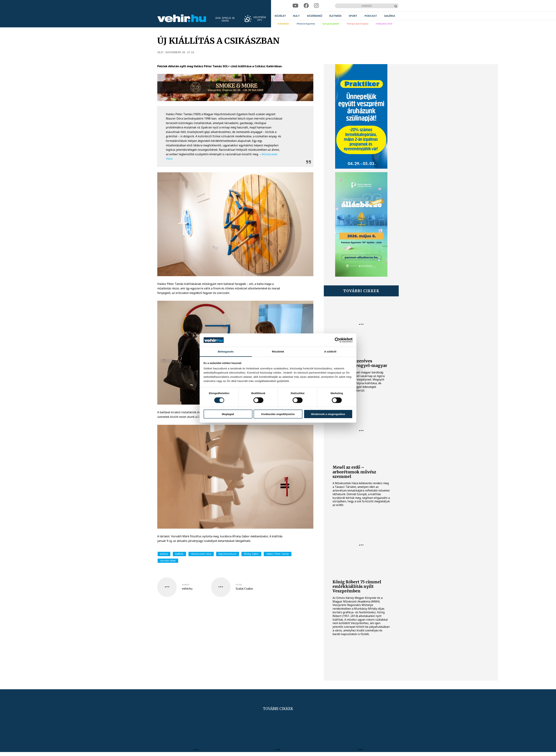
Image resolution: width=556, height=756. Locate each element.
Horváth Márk (168, 561)
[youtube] (295, 6)
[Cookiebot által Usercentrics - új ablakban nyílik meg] (337, 340)
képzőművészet (228, 554)
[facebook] (306, 6)
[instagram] (316, 6)
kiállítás (179, 554)
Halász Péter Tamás (278, 554)
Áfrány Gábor (251, 554)
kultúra (164, 554)
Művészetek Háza (201, 554)
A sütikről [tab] (330, 352)
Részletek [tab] (278, 352)
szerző (185, 585)
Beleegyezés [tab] (226, 352)
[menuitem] (280, 16)
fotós (239, 585)
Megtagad (228, 414)
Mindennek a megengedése (328, 414)
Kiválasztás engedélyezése (278, 414)
